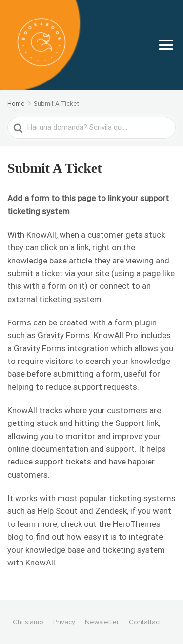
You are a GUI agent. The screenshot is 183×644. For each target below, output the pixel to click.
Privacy (64, 622)
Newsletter (102, 622)
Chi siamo (28, 622)
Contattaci (145, 622)
